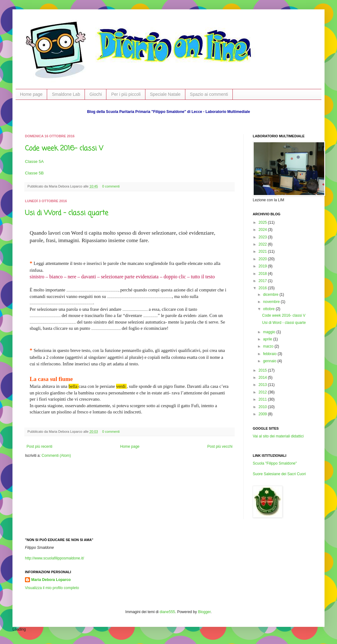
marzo (269, 346)
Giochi (96, 94)
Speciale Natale (165, 94)
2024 (263, 230)
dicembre (271, 295)
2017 (263, 281)
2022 (263, 244)
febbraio (270, 354)
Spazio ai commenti (209, 94)
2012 (263, 392)
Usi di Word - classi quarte (67, 213)
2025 (263, 222)
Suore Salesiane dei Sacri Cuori (279, 474)
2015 (263, 370)
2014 (263, 378)
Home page (31, 94)
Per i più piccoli (126, 94)
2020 (263, 259)
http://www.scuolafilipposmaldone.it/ (54, 558)
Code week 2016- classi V (64, 149)
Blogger (204, 612)
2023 (263, 237)
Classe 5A (34, 161)
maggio (270, 332)
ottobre (269, 309)
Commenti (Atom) (56, 456)
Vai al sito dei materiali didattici (278, 436)
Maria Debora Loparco (51, 580)
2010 (263, 407)
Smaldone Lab (66, 94)
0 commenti (111, 186)
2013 (263, 385)
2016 (263, 288)
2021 (263, 251)
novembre (272, 302)
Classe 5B (34, 173)
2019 (263, 266)
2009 (263, 414)
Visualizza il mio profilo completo (52, 588)
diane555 (167, 612)
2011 (263, 399)
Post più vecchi (220, 446)
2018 (263, 274)
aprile (268, 339)
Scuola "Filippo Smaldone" (275, 463)
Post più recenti (39, 446)
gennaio (270, 361)
